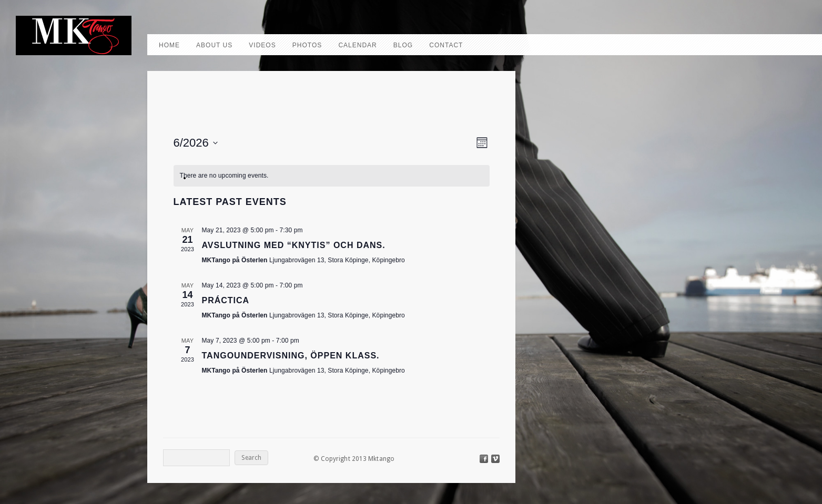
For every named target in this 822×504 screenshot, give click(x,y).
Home (169, 45)
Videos (262, 45)
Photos (307, 45)
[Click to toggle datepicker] (196, 143)
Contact (446, 45)
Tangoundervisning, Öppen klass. (291, 356)
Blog (403, 45)
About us (214, 45)
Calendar (357, 45)
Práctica (226, 300)
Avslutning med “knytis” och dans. (294, 245)
